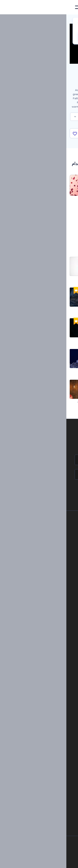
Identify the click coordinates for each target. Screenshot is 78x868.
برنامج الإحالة (41, 555)
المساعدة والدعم (39, 548)
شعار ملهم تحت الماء (64, 340)
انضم (59, 492)
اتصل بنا (44, 534)
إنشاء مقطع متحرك (44, 697)
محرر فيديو (49, 725)
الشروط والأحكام (39, 569)
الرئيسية (70, 20)
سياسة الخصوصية (39, 561)
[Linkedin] (17, 862)
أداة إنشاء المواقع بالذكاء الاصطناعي (42, 777)
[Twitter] (36, 862)
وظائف (45, 541)
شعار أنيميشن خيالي (27, 309)
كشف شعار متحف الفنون (24, 401)
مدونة (51, 620)
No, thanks (50, 37)
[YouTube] (27, 862)
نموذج (51, 666)
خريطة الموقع (41, 576)
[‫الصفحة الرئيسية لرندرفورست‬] (68, 7)
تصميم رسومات (46, 652)
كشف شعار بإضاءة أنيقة (62, 279)
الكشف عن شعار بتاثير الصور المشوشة (54, 309)
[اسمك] (39, 460)
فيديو (51, 638)
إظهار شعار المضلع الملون (61, 371)
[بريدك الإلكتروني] (39, 474)
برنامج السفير (41, 589)
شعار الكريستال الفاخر (25, 371)
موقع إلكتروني (46, 659)
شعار (51, 645)
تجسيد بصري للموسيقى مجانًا (39, 690)
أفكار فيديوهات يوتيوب (49, 798)
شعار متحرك (48, 704)
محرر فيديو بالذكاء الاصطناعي (45, 763)
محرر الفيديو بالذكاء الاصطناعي (44, 749)
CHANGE (24, 37)
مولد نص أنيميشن (45, 718)
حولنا (46, 527)
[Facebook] (62, 862)
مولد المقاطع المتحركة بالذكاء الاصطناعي (39, 756)
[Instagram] (54, 862)
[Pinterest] (46, 862)
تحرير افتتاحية (47, 711)
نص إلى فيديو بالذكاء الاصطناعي (44, 770)
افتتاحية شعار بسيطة (27, 279)
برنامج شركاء (41, 582)
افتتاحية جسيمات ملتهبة (25, 340)
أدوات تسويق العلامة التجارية (39, 614)
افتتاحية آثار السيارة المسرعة (59, 401)
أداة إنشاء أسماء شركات (48, 784)
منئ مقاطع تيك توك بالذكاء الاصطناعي (41, 790)
